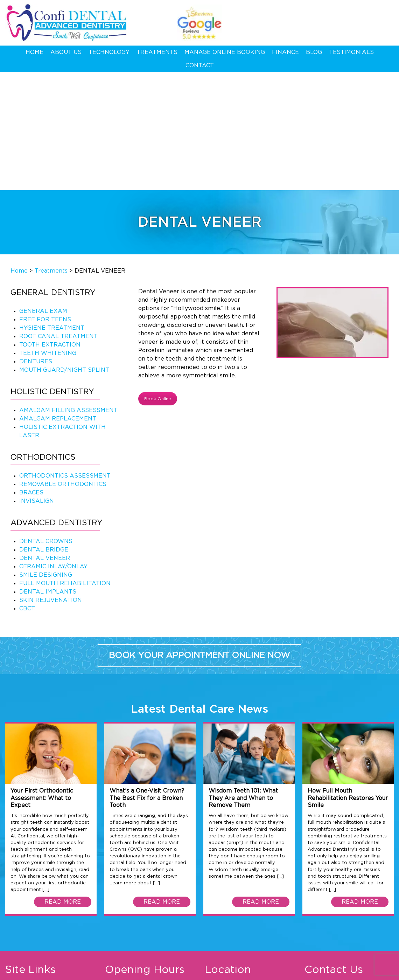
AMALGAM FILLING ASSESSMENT (68, 292)
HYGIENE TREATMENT (52, 210)
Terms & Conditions (28, 972)
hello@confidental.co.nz (360, 900)
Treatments (157, 52)
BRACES (31, 374)
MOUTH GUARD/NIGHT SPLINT (64, 252)
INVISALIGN (37, 383)
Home (34, 52)
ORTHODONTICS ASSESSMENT (65, 357)
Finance (285, 52)
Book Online (158, 280)
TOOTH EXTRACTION (50, 226)
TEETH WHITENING (48, 235)
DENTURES (36, 243)
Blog (314, 52)
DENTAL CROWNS (46, 423)
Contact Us (21, 900)
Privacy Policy (70, 972)
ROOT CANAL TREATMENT (58, 218)
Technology (109, 52)
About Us (66, 52)
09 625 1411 (362, 18)
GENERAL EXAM (43, 193)
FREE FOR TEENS (45, 201)
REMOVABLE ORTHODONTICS (63, 366)
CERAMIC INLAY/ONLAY (53, 448)
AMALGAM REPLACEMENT (58, 300)
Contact (200, 66)
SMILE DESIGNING (46, 457)
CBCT (27, 490)
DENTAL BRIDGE (44, 431)
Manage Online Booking (225, 52)
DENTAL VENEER (45, 440)
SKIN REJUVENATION (51, 482)
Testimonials (351, 52)
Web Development (282, 972)
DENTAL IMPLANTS (48, 473)
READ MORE (63, 784)
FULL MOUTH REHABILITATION (65, 465)
